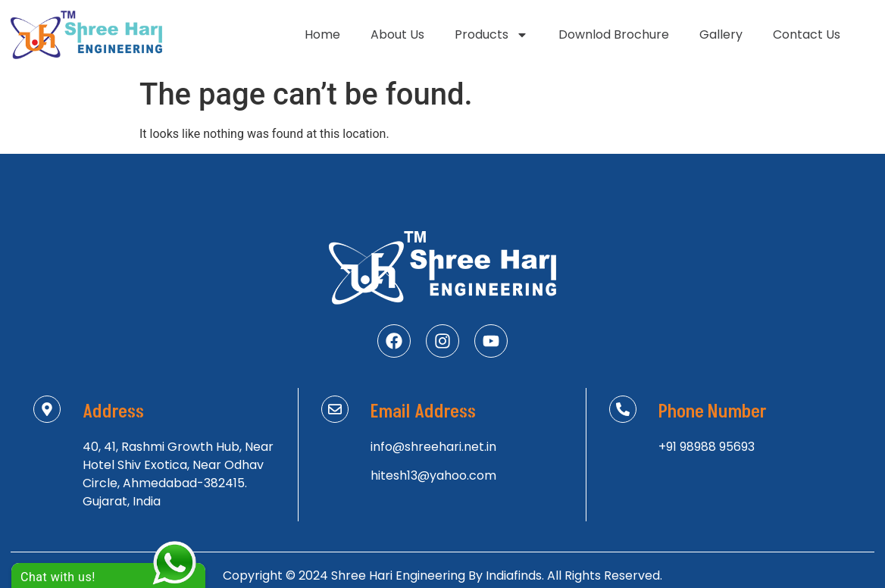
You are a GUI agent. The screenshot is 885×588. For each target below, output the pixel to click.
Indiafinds (514, 575)
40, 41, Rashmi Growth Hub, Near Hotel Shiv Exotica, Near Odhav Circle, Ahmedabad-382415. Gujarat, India (178, 474)
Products (491, 35)
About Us (397, 34)
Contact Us (807, 34)
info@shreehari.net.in (433, 447)
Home (322, 34)
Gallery (721, 34)
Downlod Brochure (614, 34)
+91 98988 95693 (707, 447)
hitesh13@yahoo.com (433, 475)
